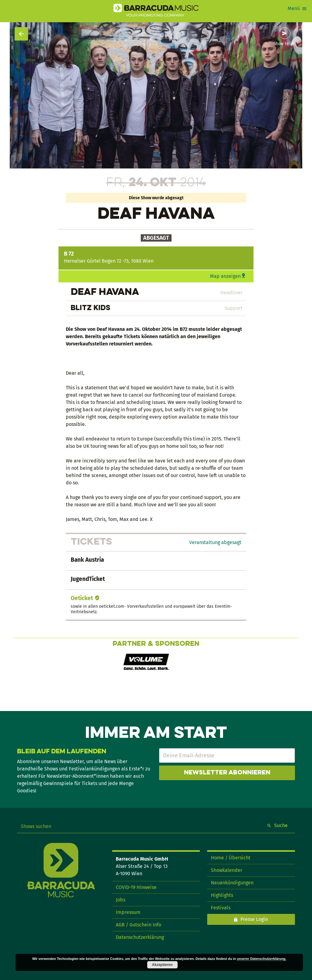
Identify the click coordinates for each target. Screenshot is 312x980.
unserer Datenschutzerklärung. (262, 959)
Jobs (121, 900)
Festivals (221, 908)
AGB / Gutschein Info (138, 925)
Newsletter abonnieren (227, 773)
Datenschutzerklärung (140, 937)
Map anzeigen (225, 276)
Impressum (128, 912)
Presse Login (254, 919)
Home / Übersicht (231, 858)
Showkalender (227, 870)
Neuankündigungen (232, 883)
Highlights (222, 895)
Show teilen (285, 44)
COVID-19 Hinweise (136, 887)
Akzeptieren (162, 965)
